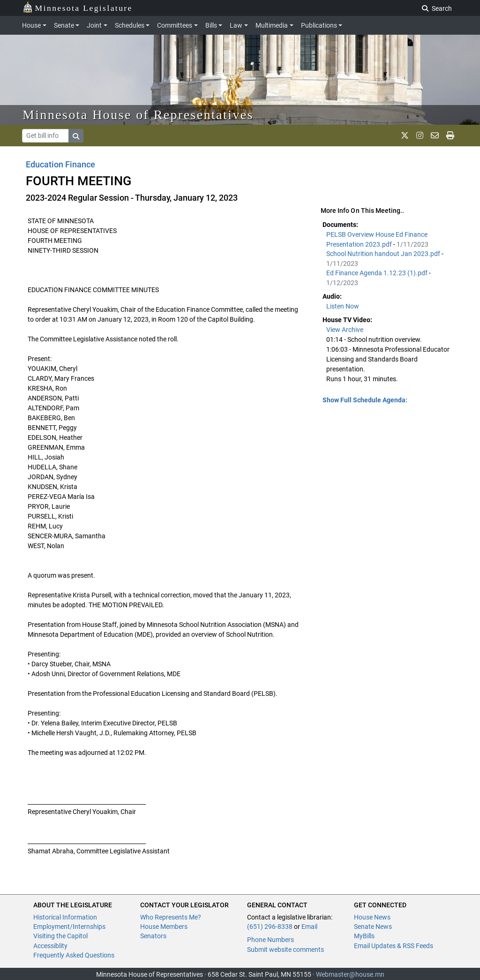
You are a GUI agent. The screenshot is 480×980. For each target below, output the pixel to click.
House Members (164, 927)
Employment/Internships (69, 927)
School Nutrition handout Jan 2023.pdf (384, 254)
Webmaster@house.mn (350, 974)
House (31, 25)
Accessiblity (50, 946)
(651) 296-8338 (270, 927)
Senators (153, 936)
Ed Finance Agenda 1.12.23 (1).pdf (378, 273)
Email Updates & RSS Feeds (394, 946)
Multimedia (272, 25)
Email (309, 927)
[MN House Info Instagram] (420, 136)
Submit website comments (285, 950)
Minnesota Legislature (78, 7)
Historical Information (65, 917)
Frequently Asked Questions (74, 955)
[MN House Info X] (405, 136)
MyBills (364, 936)
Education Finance (60, 164)
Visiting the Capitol (60, 936)
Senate (64, 25)
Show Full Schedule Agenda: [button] (365, 400)
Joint (94, 25)
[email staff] (435, 136)
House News (372, 917)
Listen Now (343, 306)
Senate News (373, 927)
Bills (211, 25)
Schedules (130, 25)
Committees (175, 25)
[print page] (450, 136)
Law (236, 25)
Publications (319, 25)
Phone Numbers (270, 940)
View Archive (345, 330)
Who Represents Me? (171, 917)
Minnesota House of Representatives (138, 115)
